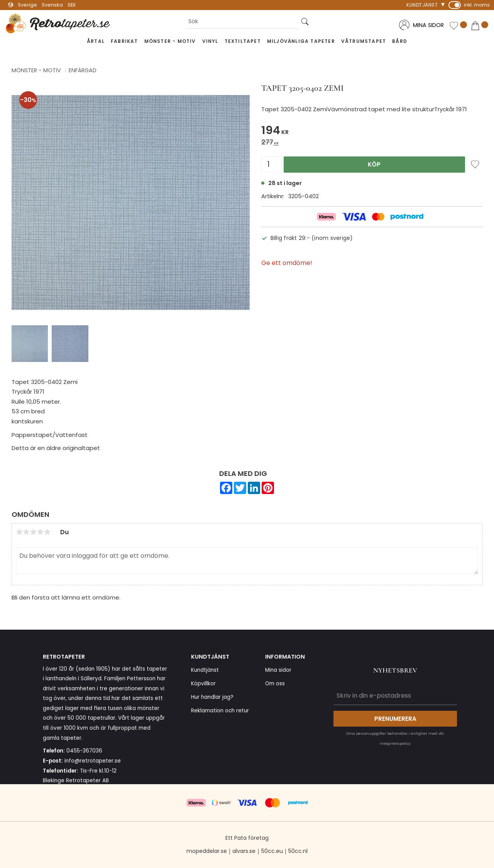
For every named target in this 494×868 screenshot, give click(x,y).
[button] (458, 26)
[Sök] (305, 21)
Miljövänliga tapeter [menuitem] (301, 41)
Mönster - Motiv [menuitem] (170, 41)
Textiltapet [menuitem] (243, 41)
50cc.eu (272, 851)
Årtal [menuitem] (96, 41)
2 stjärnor (26, 532)
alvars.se (244, 851)
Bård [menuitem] (400, 41)
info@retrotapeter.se (93, 761)
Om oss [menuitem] (275, 684)
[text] (372, 132)
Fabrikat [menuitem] (124, 41)
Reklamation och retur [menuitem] (220, 711)
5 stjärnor (47, 532)
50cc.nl (298, 851)
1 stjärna (19, 532)
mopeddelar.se (207, 851)
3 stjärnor (33, 532)
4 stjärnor (40, 532)
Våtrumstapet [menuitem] (364, 41)
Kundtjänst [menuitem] (422, 5)
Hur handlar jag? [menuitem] (212, 697)
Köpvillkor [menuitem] (203, 684)
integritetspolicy (395, 743)
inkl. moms (477, 5)
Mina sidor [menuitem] (278, 670)
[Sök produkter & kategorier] (242, 21)
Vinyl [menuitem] (210, 41)
